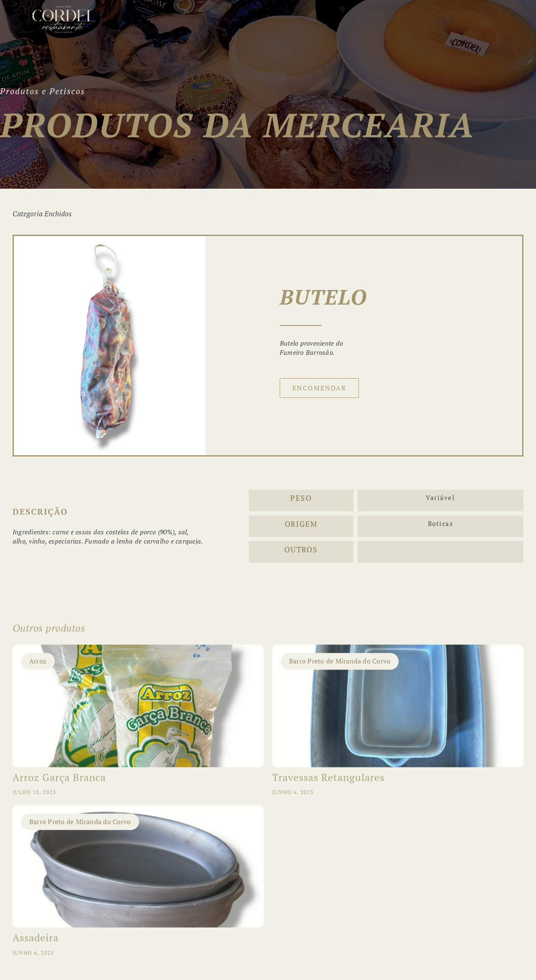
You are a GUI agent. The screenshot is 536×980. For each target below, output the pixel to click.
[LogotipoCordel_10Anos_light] (64, 9)
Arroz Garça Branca (59, 782)
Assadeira (36, 943)
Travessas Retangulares (328, 782)
